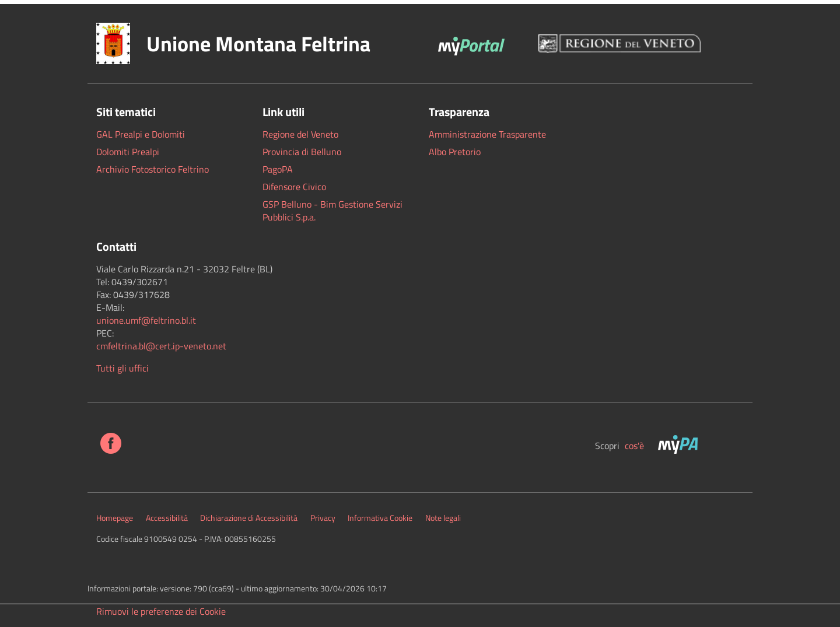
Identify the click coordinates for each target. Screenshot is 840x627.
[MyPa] (679, 446)
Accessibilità (167, 518)
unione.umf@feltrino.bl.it (146, 320)
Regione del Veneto (300, 134)
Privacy (323, 518)
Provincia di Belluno (302, 152)
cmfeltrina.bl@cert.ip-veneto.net (161, 346)
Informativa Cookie (380, 518)
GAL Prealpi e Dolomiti (141, 134)
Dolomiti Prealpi (128, 152)
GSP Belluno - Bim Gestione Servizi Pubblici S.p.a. (332, 211)
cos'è (636, 446)
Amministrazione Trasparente (487, 134)
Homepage (115, 518)
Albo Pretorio (455, 152)
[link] (146, 320)
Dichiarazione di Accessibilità (249, 518)
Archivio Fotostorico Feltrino (153, 169)
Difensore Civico (294, 187)
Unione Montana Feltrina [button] (258, 43)
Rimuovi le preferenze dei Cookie (161, 611)
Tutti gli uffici (123, 368)
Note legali (443, 518)
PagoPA (278, 169)
